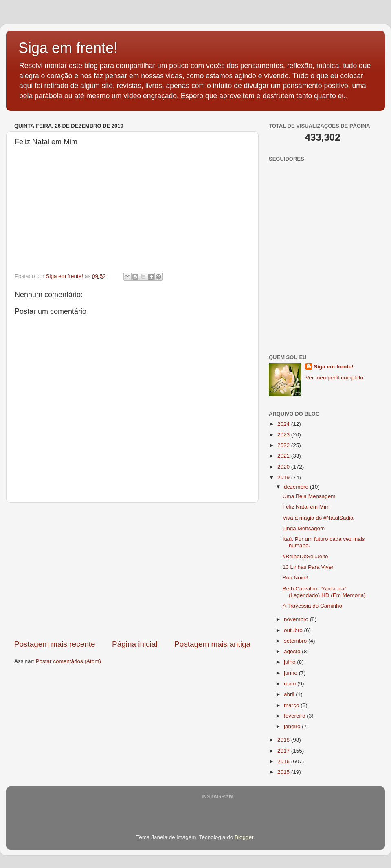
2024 (284, 424)
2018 (284, 740)
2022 (284, 445)
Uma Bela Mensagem (309, 496)
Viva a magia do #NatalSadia (318, 518)
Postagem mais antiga (212, 644)
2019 (284, 477)
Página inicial (135, 644)
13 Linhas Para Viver (308, 567)
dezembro (297, 487)
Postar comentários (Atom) (69, 661)
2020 (284, 467)
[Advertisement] (132, 571)
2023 (284, 435)
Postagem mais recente (55, 644)
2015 (284, 772)
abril (290, 694)
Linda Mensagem (304, 528)
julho (290, 662)
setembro (296, 641)
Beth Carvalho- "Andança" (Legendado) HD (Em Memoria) (324, 592)
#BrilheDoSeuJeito (305, 556)
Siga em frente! (68, 48)
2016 (284, 761)
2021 (284, 456)
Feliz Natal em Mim (306, 507)
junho (291, 673)
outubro (294, 630)
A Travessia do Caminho (312, 606)
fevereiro (295, 716)
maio (291, 684)
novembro (297, 619)
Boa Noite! (295, 578)
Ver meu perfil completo (334, 378)
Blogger (244, 837)
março (292, 705)
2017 (284, 751)
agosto (293, 651)
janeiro (293, 726)
